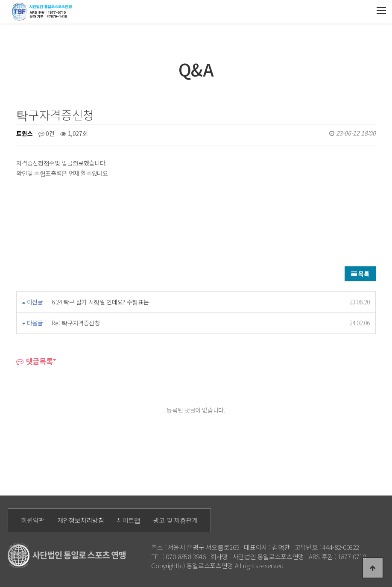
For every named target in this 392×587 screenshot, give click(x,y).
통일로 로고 (43, 12)
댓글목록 (34, 361)
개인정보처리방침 (80, 520)
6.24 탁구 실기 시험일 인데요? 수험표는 (100, 302)
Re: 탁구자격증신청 (76, 323)
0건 (47, 133)
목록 (360, 274)
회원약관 (33, 520)
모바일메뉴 (382, 11)
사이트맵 (129, 520)
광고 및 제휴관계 (176, 520)
